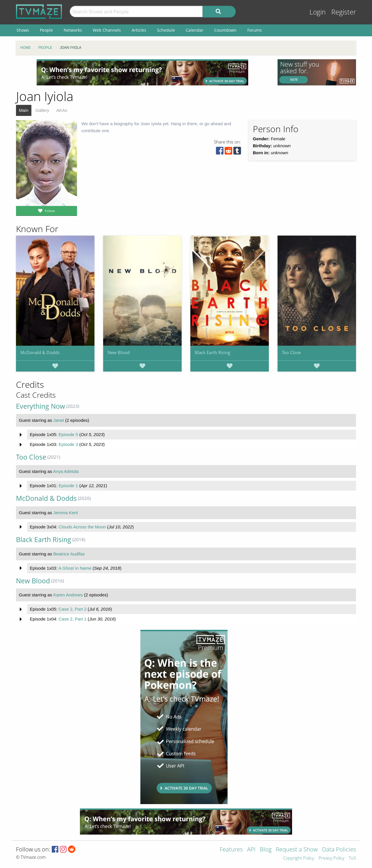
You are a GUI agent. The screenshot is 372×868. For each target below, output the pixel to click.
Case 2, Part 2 (73, 609)
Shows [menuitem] (23, 30)
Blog (266, 850)
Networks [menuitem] (73, 30)
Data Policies (339, 850)
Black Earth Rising (212, 352)
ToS (352, 858)
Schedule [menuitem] (166, 30)
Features (231, 850)
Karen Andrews (68, 595)
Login (318, 12)
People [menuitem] (46, 30)
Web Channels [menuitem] (107, 30)
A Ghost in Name (75, 568)
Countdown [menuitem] (225, 30)
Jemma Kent (65, 513)
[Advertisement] (142, 72)
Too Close (291, 352)
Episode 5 (68, 434)
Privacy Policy (331, 858)
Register (344, 12)
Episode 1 (68, 486)
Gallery (42, 110)
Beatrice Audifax (69, 554)
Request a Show (297, 850)
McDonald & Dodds (40, 352)
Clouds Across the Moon (82, 527)
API (251, 850)
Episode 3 (68, 444)
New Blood (119, 352)
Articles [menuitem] (139, 30)
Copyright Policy (299, 858)
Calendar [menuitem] (195, 30)
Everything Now (41, 406)
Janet (59, 420)
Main (24, 110)
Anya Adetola (66, 471)
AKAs (62, 110)
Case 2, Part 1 (73, 619)
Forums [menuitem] (255, 30)
